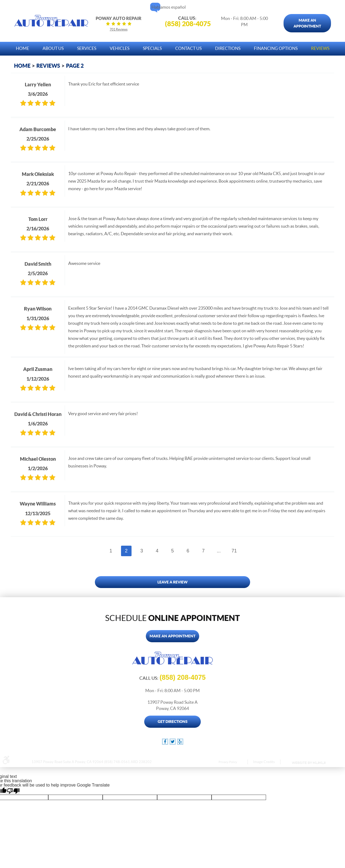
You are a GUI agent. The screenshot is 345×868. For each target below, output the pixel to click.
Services (87, 48)
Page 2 (75, 66)
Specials (152, 48)
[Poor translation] (13, 791)
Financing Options (276, 48)
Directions (228, 48)
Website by (308, 763)
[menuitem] (23, 47)
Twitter (173, 742)
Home (23, 48)
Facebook (165, 742)
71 (234, 551)
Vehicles (120, 48)
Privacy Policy (228, 762)
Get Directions (173, 722)
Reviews (320, 48)
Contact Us (188, 48)
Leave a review (172, 582)
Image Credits (264, 762)
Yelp (180, 742)
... (219, 551)
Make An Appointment (307, 23)
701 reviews (119, 29)
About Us (53, 48)
